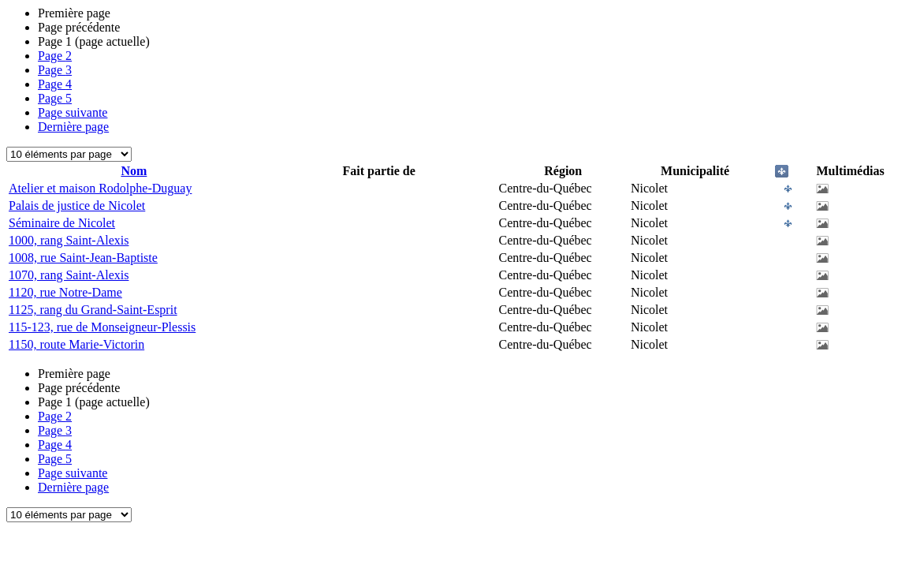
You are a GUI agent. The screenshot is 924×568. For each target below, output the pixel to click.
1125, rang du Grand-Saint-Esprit (93, 310)
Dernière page (73, 127)
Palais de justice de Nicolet (77, 206)
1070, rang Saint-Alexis (69, 275)
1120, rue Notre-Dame (65, 292)
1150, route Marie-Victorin (76, 344)
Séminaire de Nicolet (62, 223)
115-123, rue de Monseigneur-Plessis (102, 327)
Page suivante (73, 112)
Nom (134, 171)
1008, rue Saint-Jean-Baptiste (83, 258)
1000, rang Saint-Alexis (69, 240)
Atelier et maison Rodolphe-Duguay (100, 188)
